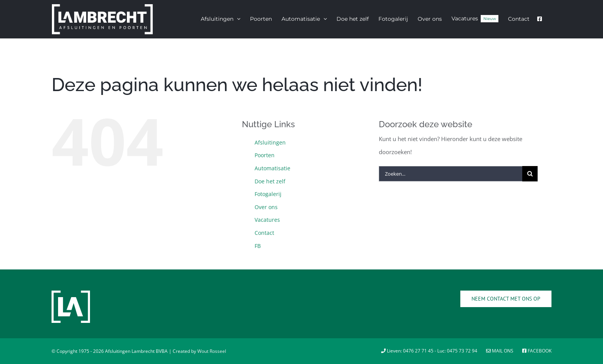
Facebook (537, 351)
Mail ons (500, 351)
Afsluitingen (270, 142)
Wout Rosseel (212, 351)
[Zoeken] (530, 174)
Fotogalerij (268, 194)
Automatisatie (272, 168)
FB (258, 246)
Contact (264, 233)
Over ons (266, 207)
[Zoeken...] (451, 174)
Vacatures (267, 220)
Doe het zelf (270, 181)
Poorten (265, 155)
